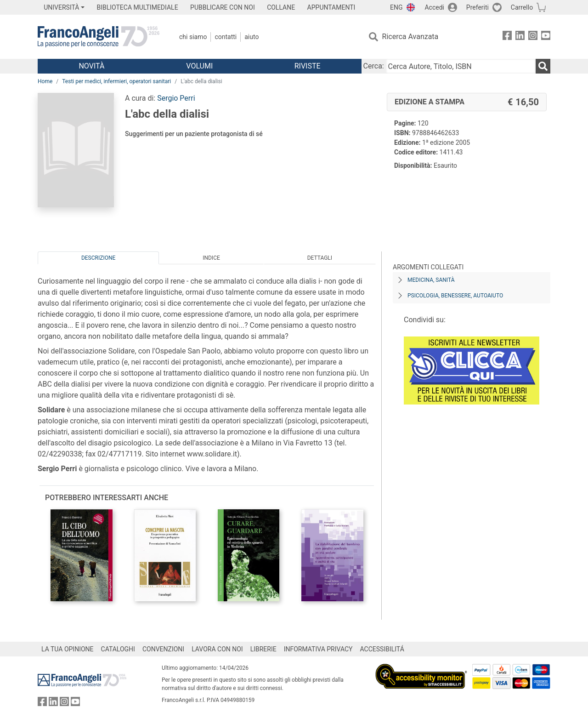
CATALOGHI (118, 649)
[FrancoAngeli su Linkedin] (520, 37)
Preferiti (478, 7)
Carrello (522, 7)
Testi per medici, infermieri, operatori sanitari (116, 81)
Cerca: (374, 66)
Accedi (434, 7)
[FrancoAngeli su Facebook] (507, 37)
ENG (396, 7)
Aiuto (252, 37)
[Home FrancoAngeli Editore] (99, 37)
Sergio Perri (176, 98)
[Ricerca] (543, 66)
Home (45, 81)
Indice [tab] (211, 258)
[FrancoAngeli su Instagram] (533, 37)
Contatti (226, 37)
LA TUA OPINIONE (68, 649)
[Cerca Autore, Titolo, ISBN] (461, 66)
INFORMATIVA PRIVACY (318, 649)
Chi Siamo (193, 37)
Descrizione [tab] (98, 258)
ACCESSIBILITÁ (382, 649)
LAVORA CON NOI (217, 649)
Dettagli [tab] (320, 258)
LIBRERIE (263, 649)
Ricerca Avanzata (410, 37)
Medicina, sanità (431, 280)
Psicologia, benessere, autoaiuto (455, 296)
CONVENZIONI (163, 649)
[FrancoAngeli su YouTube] (546, 37)
